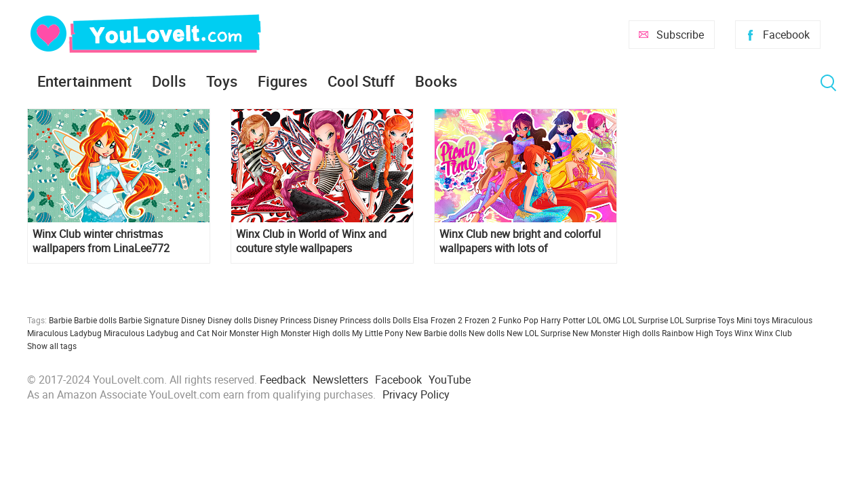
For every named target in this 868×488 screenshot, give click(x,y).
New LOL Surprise (538, 333)
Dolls (169, 81)
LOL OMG (604, 320)
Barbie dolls (95, 320)
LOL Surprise (645, 320)
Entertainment (84, 81)
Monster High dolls (315, 333)
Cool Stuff (361, 81)
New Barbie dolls (436, 333)
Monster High (254, 333)
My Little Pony (378, 333)
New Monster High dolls (616, 333)
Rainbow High (688, 333)
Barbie (60, 320)
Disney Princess (282, 320)
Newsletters (340, 380)
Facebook (786, 35)
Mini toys (753, 320)
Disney (193, 320)
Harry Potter (563, 320)
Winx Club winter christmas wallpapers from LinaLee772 (101, 241)
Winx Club (773, 333)
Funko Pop (518, 320)
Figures (282, 81)
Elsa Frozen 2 (438, 320)
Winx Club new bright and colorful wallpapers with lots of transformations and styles (520, 241)
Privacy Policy (416, 394)
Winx (744, 333)
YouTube (450, 380)
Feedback (283, 380)
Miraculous (792, 320)
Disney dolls (230, 320)
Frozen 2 (480, 320)
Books (436, 81)
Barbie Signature (149, 320)
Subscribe (680, 35)
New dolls (487, 333)
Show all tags (52, 346)
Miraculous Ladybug (64, 333)
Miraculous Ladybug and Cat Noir (165, 333)
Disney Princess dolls (352, 320)
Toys (222, 81)
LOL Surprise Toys (702, 320)
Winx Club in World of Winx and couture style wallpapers (311, 241)
